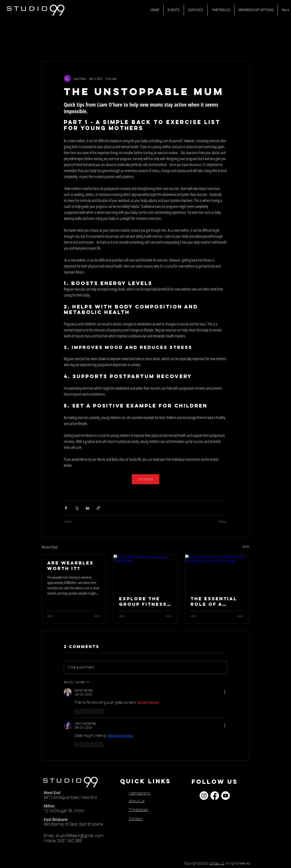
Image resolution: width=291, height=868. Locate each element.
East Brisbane (56, 819)
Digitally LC (217, 863)
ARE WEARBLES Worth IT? (70, 566)
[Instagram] (204, 796)
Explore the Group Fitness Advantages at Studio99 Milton (143, 601)
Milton (49, 806)
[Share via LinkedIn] (88, 508)
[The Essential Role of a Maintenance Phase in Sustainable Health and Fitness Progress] (217, 573)
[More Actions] (225, 692)
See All (246, 546)
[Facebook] (215, 796)
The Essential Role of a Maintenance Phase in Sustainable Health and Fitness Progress (214, 601)
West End (52, 793)
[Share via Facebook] (66, 508)
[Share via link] (98, 508)
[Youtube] (226, 796)
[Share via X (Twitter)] (77, 508)
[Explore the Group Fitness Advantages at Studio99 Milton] (146, 573)
